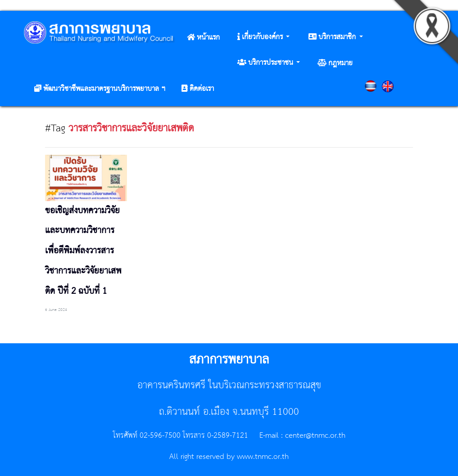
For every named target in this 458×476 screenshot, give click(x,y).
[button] (263, 37)
